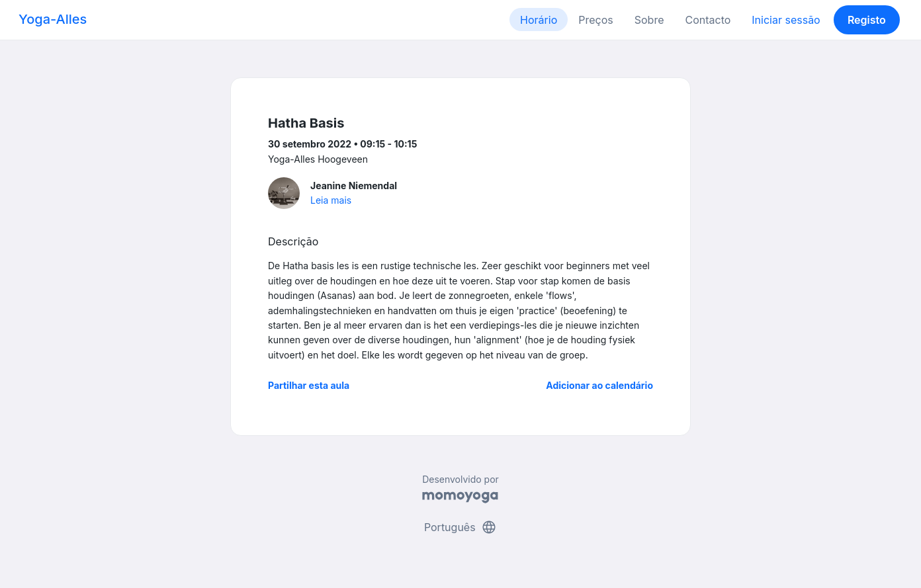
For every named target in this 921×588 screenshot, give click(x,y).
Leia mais (331, 200)
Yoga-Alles (53, 19)
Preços (595, 20)
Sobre (649, 20)
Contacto (708, 20)
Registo (867, 20)
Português (460, 527)
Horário (539, 20)
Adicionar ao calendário (599, 385)
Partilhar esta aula (309, 385)
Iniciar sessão (786, 20)
